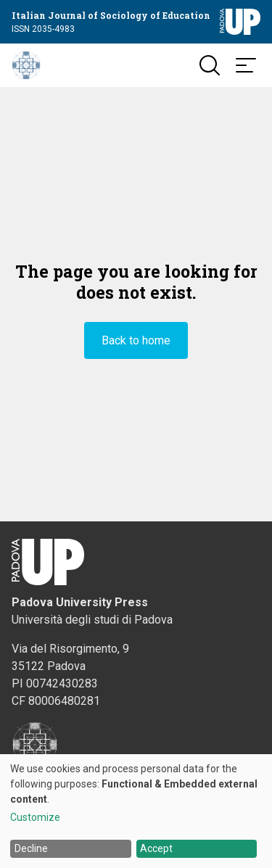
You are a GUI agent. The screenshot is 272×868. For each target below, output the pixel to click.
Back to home (136, 340)
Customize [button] (35, 818)
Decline (31, 848)
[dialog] (136, 811)
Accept (156, 848)
